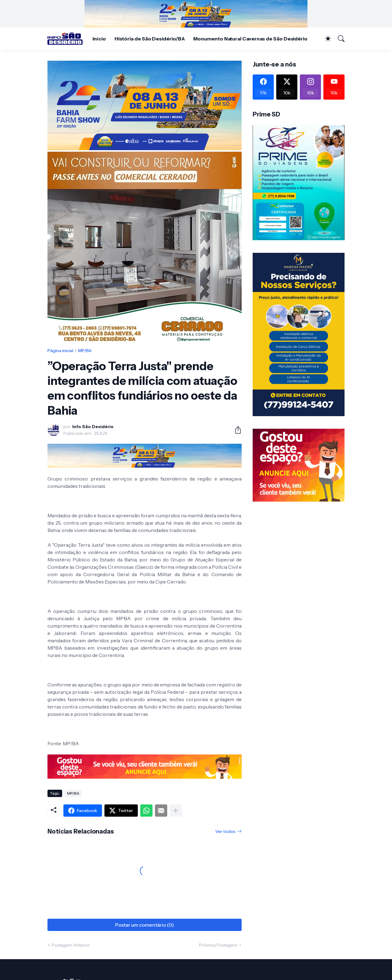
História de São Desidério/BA (150, 39)
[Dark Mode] (325, 39)
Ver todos (225, 831)
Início (99, 39)
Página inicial (60, 351)
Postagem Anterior (71, 945)
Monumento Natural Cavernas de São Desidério (250, 39)
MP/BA (85, 351)
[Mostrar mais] (176, 811)
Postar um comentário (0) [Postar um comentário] (145, 925)
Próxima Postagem (218, 945)
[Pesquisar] (338, 39)
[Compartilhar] (236, 430)
